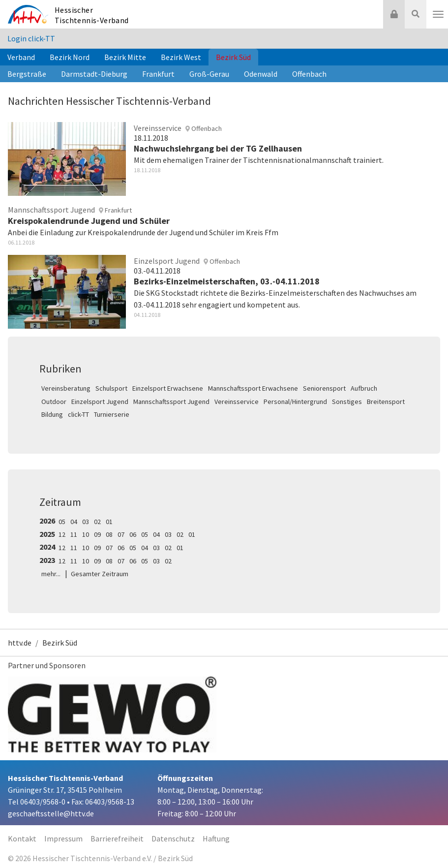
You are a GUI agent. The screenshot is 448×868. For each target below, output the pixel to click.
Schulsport (111, 388)
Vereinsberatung (66, 388)
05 (62, 522)
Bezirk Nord (70, 57)
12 (62, 534)
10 (86, 534)
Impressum (63, 838)
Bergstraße (27, 74)
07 (121, 534)
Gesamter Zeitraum (100, 574)
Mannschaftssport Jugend (171, 402)
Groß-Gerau (209, 74)
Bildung (52, 414)
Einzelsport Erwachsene (168, 388)
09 (97, 534)
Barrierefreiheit (117, 838)
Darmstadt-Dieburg (94, 74)
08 (109, 534)
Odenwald (261, 74)
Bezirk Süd (233, 57)
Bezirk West (181, 57)
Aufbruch (364, 388)
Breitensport (386, 402)
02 (97, 522)
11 (74, 534)
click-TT (78, 414)
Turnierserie (112, 414)
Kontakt (22, 838)
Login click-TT (31, 38)
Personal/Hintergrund (295, 402)
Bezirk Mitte (125, 57)
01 (109, 522)
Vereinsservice (237, 402)
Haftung (216, 838)
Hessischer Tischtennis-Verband (92, 15)
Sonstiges (347, 402)
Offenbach (309, 74)
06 (133, 534)
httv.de (20, 643)
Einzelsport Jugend (100, 402)
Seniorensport (324, 388)
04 (74, 522)
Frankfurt (158, 74)
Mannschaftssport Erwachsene (253, 388)
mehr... (51, 574)
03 (86, 522)
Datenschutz (173, 838)
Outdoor (54, 402)
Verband (21, 57)
